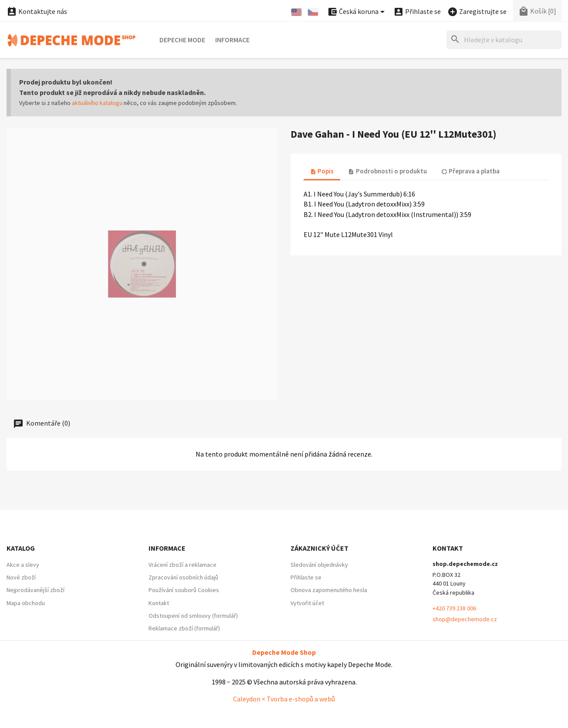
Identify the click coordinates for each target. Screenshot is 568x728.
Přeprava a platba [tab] (470, 171)
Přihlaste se (306, 577)
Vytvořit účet (307, 603)
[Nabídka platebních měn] (357, 12)
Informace (232, 40)
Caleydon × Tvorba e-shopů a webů (284, 699)
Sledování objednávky (319, 565)
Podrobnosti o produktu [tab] (387, 171)
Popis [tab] (322, 171)
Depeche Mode (182, 40)
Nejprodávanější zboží (35, 590)
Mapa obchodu (26, 603)
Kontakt (159, 603)
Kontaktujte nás (37, 11)
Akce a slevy (23, 565)
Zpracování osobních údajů (183, 577)
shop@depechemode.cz (465, 619)
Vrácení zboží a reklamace (183, 565)
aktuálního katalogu (97, 103)
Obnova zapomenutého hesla (329, 590)
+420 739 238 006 (454, 608)
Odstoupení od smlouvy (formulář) (193, 616)
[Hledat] (504, 40)
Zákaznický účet (319, 548)
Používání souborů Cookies (184, 590)
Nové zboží (21, 577)
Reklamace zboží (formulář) (184, 628)
